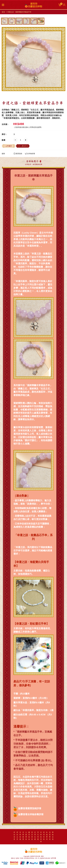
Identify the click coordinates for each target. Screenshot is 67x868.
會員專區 (32, 836)
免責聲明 (50, 836)
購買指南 (18, 154)
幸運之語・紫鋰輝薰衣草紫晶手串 (19, 12)
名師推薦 (23, 836)
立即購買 (9, 146)
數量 (4, 140)
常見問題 (38, 836)
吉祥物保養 (30, 154)
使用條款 (44, 836)
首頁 (3, 12)
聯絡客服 (53, 836)
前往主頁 (17, 836)
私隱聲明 (47, 836)
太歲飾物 (26, 836)
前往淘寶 (14, 836)
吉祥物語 (20, 836)
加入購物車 (23, 146)
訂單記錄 (35, 836)
